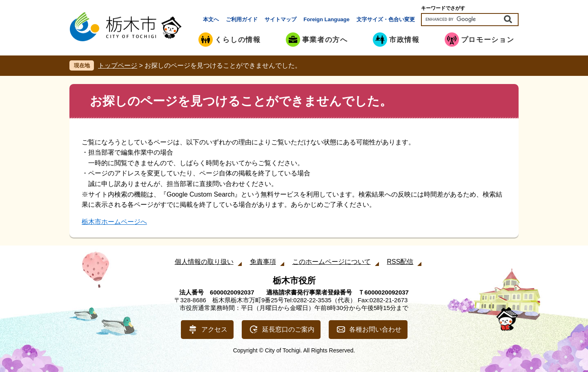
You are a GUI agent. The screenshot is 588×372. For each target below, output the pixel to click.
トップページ (118, 65)
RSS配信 (400, 262)
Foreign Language (326, 19)
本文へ (211, 19)
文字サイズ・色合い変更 (386, 19)
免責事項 (263, 262)
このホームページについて (332, 262)
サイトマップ (281, 19)
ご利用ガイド (242, 19)
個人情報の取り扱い (204, 262)
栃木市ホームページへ (114, 222)
